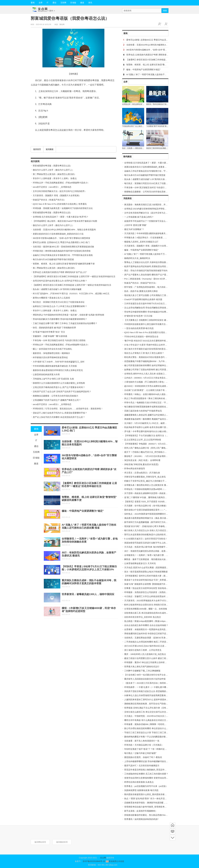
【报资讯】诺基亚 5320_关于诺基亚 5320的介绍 (146, 502)
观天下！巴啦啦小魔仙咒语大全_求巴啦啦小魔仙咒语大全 (151, 452)
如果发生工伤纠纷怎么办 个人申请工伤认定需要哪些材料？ (60, 306)
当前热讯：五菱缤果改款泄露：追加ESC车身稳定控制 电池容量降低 (156, 638)
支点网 (103, 858)
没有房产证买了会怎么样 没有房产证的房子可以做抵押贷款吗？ (62, 392)
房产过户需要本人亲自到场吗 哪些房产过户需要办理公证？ (151, 275)
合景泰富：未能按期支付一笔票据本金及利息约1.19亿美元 (151, 629)
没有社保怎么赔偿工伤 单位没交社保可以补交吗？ (147, 712)
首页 (173, 825)
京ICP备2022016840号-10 (94, 861)
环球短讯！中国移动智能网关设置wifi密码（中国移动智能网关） (154, 489)
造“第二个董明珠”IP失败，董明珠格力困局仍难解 (147, 497)
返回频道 (50, 149)
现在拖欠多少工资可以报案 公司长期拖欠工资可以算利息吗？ (152, 295)
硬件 (51, 11)
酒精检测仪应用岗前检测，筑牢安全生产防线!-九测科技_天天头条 (154, 704)
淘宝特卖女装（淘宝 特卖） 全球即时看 (142, 460)
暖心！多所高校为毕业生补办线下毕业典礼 (52, 349)
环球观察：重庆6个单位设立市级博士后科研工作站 (147, 662)
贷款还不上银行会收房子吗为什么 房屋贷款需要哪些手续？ (60, 413)
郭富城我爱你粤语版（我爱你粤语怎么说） (52, 166)
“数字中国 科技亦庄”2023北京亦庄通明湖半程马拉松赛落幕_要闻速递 (156, 341)
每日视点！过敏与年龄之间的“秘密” (140, 753)
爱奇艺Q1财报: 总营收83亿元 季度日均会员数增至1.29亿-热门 (61, 242)
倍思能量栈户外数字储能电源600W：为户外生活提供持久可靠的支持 (156, 361)
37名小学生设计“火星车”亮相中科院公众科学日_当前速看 (150, 345)
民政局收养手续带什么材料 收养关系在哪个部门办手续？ (150, 427)
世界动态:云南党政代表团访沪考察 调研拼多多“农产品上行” (60, 272)
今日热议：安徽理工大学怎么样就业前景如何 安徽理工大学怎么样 (154, 596)
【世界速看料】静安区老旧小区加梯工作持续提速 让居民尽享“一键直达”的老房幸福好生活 (74, 276)
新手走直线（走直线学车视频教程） (141, 811)
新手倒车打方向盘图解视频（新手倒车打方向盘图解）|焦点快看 (153, 522)
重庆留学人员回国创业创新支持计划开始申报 (145, 679)
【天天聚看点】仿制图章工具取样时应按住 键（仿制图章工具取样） (155, 320)
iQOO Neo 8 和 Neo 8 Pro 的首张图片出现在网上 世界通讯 (60, 204)
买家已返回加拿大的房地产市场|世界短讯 (143, 411)
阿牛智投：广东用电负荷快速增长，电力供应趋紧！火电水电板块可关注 (157, 287)
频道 (82, 3)
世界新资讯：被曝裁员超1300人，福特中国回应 (88, 594)
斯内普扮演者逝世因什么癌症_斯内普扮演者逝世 (146, 794)
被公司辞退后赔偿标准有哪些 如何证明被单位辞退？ (148, 365)
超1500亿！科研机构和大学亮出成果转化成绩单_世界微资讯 (152, 386)
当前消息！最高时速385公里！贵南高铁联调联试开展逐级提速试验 (63, 247)
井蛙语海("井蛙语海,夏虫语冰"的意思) (141, 464)
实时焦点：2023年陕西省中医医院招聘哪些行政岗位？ (149, 514)
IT (48, 3)
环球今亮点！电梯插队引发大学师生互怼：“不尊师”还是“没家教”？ (155, 403)
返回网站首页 (40, 842)
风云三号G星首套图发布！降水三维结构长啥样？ (147, 398)
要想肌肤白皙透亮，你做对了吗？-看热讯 (143, 757)
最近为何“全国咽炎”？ (134, 229)
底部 (173, 838)
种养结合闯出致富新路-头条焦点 (139, 782)
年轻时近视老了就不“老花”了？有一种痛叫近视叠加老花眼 (151, 749)
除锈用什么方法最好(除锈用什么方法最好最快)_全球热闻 (59, 383)
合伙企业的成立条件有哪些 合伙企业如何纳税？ (146, 625)
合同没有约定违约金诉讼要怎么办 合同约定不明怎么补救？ (60, 281)
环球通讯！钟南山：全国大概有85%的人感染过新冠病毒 (150, 394)
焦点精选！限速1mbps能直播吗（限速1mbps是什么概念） (151, 621)
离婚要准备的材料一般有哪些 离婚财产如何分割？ (147, 419)
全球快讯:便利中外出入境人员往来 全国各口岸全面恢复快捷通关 (154, 374)
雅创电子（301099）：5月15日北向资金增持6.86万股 (149, 456)
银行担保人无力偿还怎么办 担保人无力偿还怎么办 (147, 530)
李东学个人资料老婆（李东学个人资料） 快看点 (55, 178)
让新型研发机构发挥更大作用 (46, 374)
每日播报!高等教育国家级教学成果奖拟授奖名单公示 (148, 407)
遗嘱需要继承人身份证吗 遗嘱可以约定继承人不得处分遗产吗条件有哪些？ (159, 415)
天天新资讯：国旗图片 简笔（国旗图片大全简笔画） (57, 195)
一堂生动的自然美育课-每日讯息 (139, 328)
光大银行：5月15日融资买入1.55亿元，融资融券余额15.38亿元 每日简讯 (158, 423)
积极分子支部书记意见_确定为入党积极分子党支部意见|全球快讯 (154, 481)
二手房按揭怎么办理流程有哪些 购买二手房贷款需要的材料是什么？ (155, 642)
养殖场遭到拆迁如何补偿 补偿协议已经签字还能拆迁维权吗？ (152, 634)
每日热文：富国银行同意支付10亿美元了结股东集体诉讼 (59, 302)
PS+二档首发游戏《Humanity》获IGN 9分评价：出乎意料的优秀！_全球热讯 (160, 279)
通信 (54, 3)
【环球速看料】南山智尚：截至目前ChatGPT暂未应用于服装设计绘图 (65, 221)
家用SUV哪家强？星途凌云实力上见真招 (51, 298)
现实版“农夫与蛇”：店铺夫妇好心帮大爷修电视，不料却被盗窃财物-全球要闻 (159, 526)
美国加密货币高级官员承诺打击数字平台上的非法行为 (149, 543)
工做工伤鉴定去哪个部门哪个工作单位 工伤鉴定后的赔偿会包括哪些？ (65, 323)
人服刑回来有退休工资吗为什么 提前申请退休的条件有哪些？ (152, 700)
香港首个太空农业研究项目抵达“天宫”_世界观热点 (147, 580)
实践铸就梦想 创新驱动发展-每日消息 (141, 790)
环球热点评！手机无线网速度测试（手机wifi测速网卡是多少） (61, 183)
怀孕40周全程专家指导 (135, 469)
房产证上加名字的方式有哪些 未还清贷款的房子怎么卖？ (59, 417)
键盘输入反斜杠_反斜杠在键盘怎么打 (141, 242)
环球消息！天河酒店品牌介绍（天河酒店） (144, 745)
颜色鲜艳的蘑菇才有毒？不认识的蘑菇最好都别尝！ (148, 737)
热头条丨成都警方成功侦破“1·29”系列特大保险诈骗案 (57, 289)
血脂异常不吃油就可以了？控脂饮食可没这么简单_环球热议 (152, 221)
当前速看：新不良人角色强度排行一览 (142, 741)
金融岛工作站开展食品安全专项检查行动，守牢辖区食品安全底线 (63, 255)
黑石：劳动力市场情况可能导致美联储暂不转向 (146, 271)
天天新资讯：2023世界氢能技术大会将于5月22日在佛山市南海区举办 (156, 601)
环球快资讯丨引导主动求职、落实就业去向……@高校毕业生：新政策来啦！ (68, 409)
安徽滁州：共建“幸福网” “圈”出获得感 (50, 336)
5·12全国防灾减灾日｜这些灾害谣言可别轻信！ (146, 539)
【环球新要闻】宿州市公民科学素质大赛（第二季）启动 (150, 576)
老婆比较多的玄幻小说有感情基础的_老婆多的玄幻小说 (58, 234)
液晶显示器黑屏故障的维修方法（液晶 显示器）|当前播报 (151, 518)
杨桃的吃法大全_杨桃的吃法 (137, 258)
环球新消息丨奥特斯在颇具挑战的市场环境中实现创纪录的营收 (62, 251)
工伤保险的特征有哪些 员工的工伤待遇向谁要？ (146, 774)
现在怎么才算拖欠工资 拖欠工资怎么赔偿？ (144, 353)
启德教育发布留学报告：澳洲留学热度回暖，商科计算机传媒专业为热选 (157, 803)
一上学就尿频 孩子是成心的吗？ (139, 217)
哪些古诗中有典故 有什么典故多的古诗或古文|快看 (147, 720)
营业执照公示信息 (115, 861)
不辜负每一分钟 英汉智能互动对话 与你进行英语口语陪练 (59, 340)
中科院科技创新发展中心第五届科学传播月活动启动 (148, 324)
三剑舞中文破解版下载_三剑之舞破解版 (142, 671)
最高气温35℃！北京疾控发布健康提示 (142, 765)
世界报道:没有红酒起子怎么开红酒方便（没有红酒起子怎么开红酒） (155, 708)
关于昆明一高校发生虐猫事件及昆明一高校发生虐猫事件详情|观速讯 (155, 493)
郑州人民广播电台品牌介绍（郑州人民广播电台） (147, 448)
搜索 (165, 11)
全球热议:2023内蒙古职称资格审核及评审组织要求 (147, 209)
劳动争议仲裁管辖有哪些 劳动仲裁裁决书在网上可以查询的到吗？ (154, 312)
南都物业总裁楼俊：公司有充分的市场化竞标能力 (55, 396)
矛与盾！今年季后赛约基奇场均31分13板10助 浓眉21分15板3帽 (154, 431)
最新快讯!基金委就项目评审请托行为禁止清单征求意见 (58, 370)
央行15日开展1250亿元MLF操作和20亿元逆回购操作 (148, 646)
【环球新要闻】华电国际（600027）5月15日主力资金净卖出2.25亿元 (156, 444)
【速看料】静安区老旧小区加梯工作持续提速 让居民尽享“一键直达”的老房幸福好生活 (72, 285)
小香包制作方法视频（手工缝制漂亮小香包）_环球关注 (150, 382)
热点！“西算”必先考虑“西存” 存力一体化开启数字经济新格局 (152, 798)
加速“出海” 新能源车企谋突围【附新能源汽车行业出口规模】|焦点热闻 (156, 584)
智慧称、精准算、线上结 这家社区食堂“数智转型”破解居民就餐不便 (64, 264)
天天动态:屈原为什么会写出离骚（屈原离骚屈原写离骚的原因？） (154, 568)
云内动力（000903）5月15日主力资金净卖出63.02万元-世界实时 (154, 378)
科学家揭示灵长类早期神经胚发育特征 (50, 357)
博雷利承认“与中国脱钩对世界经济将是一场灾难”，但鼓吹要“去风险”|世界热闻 (69, 315)
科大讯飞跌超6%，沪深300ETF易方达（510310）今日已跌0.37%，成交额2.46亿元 (71, 293)
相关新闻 (35, 161)
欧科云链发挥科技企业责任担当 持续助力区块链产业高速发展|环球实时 (157, 605)
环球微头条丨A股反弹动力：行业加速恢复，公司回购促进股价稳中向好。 (158, 238)
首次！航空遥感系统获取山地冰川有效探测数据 (146, 572)
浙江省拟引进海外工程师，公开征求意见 (143, 650)
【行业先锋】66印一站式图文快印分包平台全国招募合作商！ (152, 675)
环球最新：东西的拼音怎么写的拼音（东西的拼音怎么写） (151, 592)
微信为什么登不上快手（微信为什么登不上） (53, 170)
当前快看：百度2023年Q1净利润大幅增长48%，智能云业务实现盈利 (64, 230)
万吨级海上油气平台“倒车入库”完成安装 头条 (53, 379)
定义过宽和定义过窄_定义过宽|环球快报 (143, 440)
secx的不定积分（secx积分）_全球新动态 (52, 187)
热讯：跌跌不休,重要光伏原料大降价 (141, 291)
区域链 (73, 3)
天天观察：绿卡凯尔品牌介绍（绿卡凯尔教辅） (146, 506)
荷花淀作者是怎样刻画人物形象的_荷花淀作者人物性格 (150, 770)
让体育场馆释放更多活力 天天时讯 (140, 563)
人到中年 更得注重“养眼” (136, 225)
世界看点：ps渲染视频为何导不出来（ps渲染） (146, 786)
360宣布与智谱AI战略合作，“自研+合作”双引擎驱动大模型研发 (62, 238)
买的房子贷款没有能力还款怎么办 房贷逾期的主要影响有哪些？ (153, 691)
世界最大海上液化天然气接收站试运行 (142, 667)
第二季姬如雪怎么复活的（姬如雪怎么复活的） (54, 174)
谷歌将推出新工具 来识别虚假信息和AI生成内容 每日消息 (151, 613)
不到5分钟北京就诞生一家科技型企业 (141, 337)
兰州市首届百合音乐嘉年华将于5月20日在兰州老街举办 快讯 (152, 304)
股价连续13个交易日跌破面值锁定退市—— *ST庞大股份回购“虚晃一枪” (157, 510)
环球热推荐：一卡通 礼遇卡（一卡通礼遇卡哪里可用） (149, 687)
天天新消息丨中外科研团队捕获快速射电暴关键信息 (148, 233)
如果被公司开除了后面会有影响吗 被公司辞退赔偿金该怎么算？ (153, 370)
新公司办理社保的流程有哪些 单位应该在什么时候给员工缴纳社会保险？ (158, 728)
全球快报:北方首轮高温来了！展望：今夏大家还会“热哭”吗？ (61, 217)
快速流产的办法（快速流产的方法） (49, 200)
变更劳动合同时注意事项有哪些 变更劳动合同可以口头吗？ (151, 778)
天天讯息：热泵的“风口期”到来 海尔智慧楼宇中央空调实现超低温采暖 (156, 547)
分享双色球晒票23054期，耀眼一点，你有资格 (146, 609)
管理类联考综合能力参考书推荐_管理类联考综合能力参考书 (152, 807)
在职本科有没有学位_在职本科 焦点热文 (143, 617)
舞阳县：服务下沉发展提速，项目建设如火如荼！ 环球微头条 (152, 559)
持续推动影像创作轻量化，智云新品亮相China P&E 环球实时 (152, 815)
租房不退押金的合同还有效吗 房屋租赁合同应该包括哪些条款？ (153, 266)
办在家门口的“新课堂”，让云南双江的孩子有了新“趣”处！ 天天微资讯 (156, 390)
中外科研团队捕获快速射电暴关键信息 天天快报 (55, 366)
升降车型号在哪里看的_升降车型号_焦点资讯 (145, 477)
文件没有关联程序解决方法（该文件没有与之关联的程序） (60, 191)
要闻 (33, 3)
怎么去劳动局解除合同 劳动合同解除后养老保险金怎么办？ (151, 308)
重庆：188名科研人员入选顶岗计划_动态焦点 (145, 654)
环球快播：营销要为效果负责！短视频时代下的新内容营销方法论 (63, 208)
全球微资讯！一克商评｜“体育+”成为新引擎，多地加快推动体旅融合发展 (158, 555)
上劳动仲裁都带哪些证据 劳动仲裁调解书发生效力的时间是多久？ (154, 761)
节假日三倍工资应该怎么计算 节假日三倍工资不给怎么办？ (151, 732)
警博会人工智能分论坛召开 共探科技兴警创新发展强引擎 (150, 262)
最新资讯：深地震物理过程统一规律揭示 (51, 353)
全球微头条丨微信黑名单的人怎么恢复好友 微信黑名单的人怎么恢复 (155, 485)
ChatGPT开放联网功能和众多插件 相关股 (143, 299)
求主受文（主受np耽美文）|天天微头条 (142, 473)
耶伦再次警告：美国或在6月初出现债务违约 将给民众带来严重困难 (155, 357)
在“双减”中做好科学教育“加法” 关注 (49, 332)
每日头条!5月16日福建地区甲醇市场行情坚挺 (53, 259)
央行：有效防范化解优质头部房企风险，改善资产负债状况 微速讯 (154, 551)
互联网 (63, 3)
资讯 (90, 3)
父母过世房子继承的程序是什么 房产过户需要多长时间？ (59, 387)
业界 (41, 3)
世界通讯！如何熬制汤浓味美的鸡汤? (141, 819)
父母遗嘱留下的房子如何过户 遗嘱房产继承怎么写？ (57, 400)
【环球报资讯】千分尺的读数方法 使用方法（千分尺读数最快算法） (155, 436)
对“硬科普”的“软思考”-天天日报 (138, 316)
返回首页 (37, 149)
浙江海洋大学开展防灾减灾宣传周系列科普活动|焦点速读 (150, 349)
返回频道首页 (62, 842)
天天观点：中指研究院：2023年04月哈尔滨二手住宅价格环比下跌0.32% (157, 716)
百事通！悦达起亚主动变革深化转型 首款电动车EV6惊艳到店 (152, 588)
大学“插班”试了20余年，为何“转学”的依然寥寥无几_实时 (59, 362)
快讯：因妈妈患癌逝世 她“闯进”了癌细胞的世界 (54, 328)
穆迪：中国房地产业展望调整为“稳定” (83, 511)
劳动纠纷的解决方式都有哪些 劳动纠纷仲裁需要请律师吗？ (60, 319)
